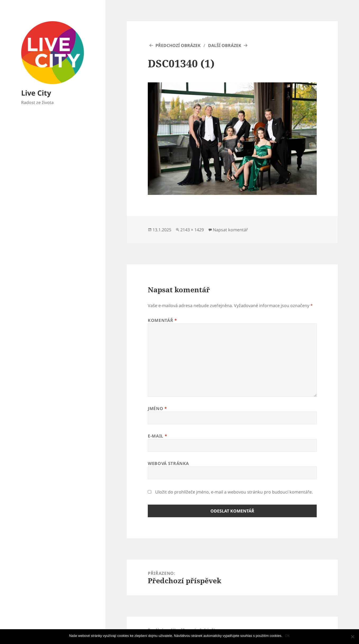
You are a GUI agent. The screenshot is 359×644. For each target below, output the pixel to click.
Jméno (157, 408)
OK (287, 636)
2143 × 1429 (192, 230)
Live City (36, 93)
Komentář (162, 320)
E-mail (157, 436)
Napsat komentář (230, 230)
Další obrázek (225, 45)
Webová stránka (168, 463)
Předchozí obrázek (178, 45)
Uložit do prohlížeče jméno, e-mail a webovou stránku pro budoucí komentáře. (234, 492)
